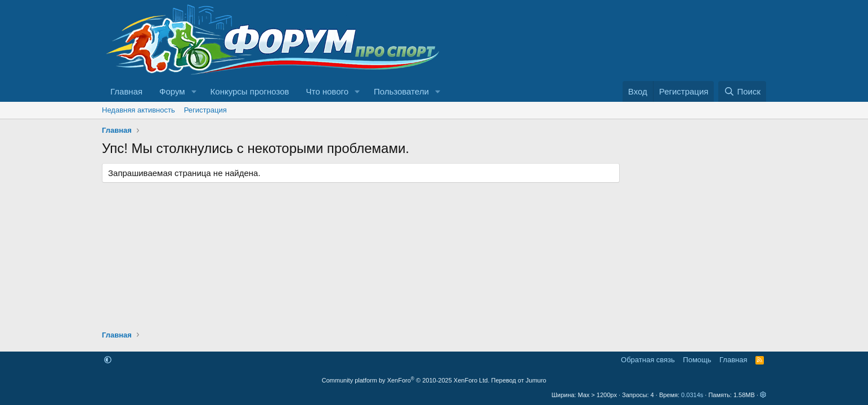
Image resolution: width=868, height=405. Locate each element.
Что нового (327, 91)
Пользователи (401, 91)
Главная (126, 91)
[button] (194, 91)
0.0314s (692, 395)
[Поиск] (742, 91)
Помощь (697, 360)
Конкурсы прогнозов (250, 91)
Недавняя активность (138, 110)
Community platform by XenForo (406, 380)
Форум (172, 91)
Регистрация (205, 110)
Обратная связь (648, 360)
